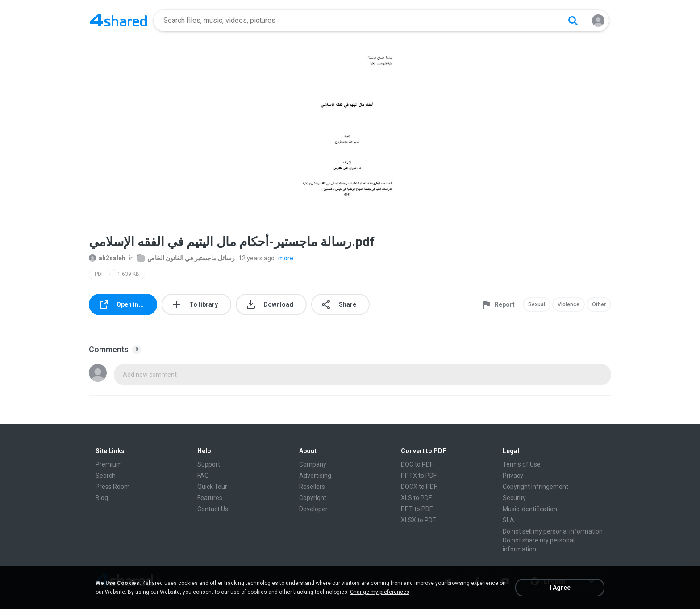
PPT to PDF (417, 509)
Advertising (315, 476)
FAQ (203, 476)
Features (210, 498)
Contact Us (213, 509)
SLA (508, 520)
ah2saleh (107, 258)
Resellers (312, 487)
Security (514, 498)
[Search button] (573, 21)
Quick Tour (212, 487)
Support (209, 464)
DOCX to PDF (419, 487)
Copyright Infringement (535, 487)
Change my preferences (380, 592)
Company (313, 464)
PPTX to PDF (419, 476)
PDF (99, 274)
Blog (102, 498)
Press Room (113, 487)
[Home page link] (118, 21)
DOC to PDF (417, 464)
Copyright (313, 498)
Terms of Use (522, 464)
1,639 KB (128, 274)
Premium (109, 464)
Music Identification (530, 509)
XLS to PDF (416, 498)
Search (106, 476)
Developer (313, 509)
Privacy (513, 476)
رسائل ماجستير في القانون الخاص (186, 258)
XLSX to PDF (418, 520)
